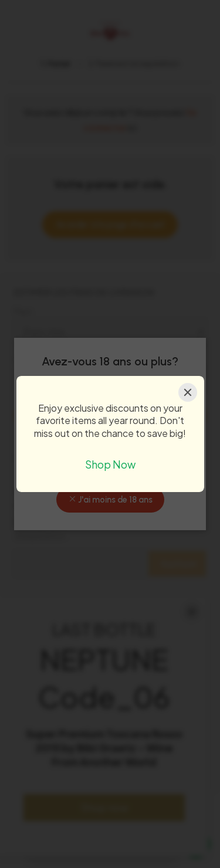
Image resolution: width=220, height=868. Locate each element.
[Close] (188, 392)
